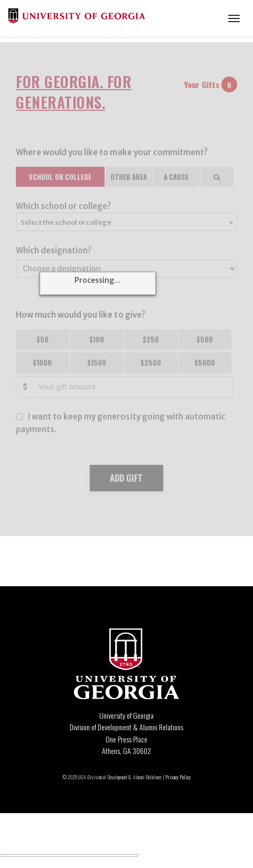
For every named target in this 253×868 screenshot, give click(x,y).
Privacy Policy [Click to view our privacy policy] (178, 777)
